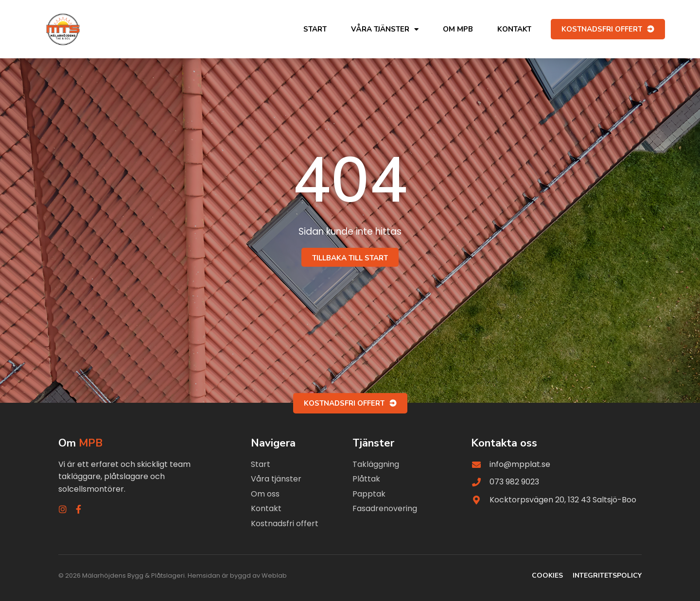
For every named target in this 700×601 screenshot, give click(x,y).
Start (315, 29)
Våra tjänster (385, 29)
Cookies (547, 575)
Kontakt (514, 29)
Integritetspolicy (607, 575)
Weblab (274, 575)
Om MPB (458, 29)
